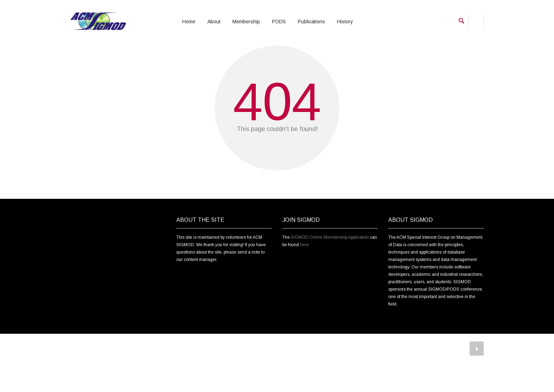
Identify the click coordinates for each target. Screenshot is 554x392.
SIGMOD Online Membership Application (330, 274)
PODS (279, 22)
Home (189, 22)
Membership (246, 22)
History (345, 22)
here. (305, 281)
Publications (311, 22)
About (214, 22)
